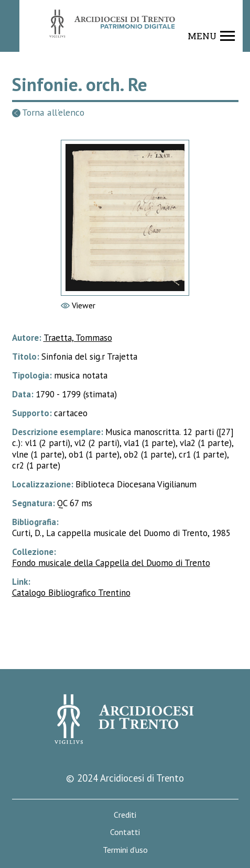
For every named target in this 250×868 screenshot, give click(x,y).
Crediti (125, 815)
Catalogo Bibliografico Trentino (71, 593)
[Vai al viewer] (125, 218)
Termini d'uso (125, 850)
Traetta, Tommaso (78, 338)
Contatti (125, 832)
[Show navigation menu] (211, 36)
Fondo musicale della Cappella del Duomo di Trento (111, 563)
